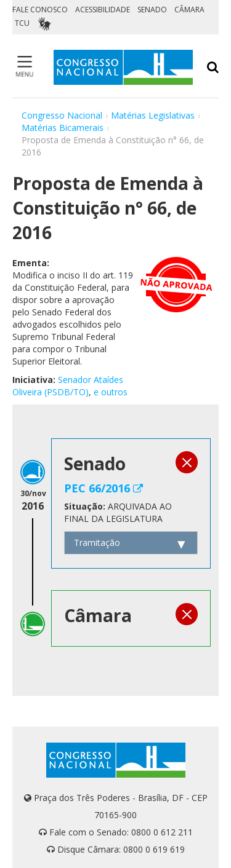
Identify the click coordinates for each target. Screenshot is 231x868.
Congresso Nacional (62, 115)
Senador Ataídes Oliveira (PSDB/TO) (68, 386)
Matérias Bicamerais (63, 128)
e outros (111, 392)
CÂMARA (189, 10)
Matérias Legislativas (153, 115)
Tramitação (97, 542)
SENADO (152, 10)
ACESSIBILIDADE (103, 10)
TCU (22, 23)
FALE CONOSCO (40, 10)
